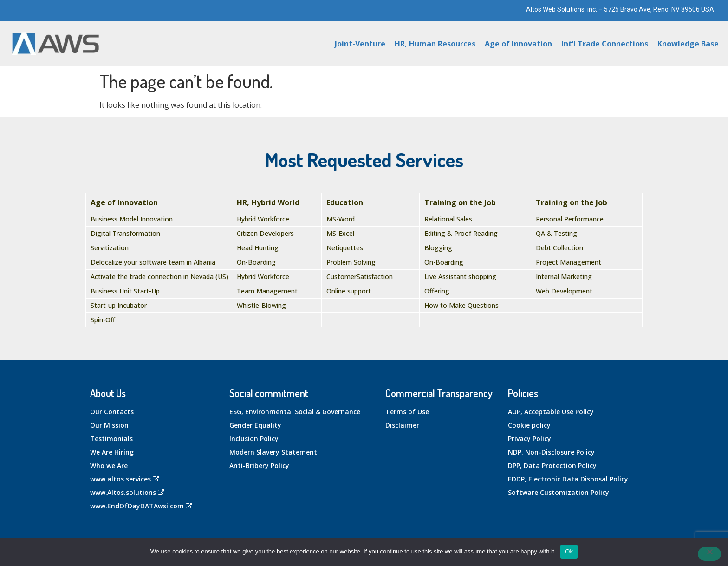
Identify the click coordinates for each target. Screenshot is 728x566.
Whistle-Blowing (261, 305)
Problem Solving (351, 262)
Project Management (569, 262)
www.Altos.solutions (127, 492)
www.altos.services (125, 479)
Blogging (438, 248)
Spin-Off (103, 320)
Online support (349, 291)
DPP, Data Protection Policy (552, 465)
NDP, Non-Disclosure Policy (551, 452)
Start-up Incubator (119, 305)
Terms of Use (407, 412)
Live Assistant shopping (460, 276)
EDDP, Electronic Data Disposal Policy (568, 479)
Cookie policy (529, 425)
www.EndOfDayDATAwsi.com (141, 506)
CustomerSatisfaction (360, 276)
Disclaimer (402, 425)
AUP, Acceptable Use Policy (551, 412)
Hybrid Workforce (263, 219)
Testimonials (111, 439)
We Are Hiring (112, 452)
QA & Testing (556, 233)
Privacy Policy (530, 439)
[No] (709, 554)
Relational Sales (448, 219)
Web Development (564, 291)
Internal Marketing (564, 276)
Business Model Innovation (132, 219)
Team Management (267, 291)
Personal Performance (570, 219)
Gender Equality (255, 425)
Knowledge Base (688, 44)
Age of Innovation (518, 44)
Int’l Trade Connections (605, 44)
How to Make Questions (461, 305)
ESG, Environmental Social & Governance (295, 412)
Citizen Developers (265, 233)
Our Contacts (112, 412)
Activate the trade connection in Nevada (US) (159, 276)
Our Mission (109, 425)
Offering (437, 291)
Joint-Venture (360, 44)
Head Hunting (258, 248)
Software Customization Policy (559, 492)
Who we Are (109, 465)
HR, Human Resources (435, 44)
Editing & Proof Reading (461, 233)
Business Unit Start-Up (125, 291)
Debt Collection (559, 248)
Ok (569, 551)
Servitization (110, 248)
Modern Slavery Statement (273, 452)
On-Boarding (256, 262)
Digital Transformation (125, 233)
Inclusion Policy (254, 439)
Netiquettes (345, 248)
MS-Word (341, 219)
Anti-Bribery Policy (259, 465)
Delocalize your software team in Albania (153, 262)
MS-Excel (340, 233)
